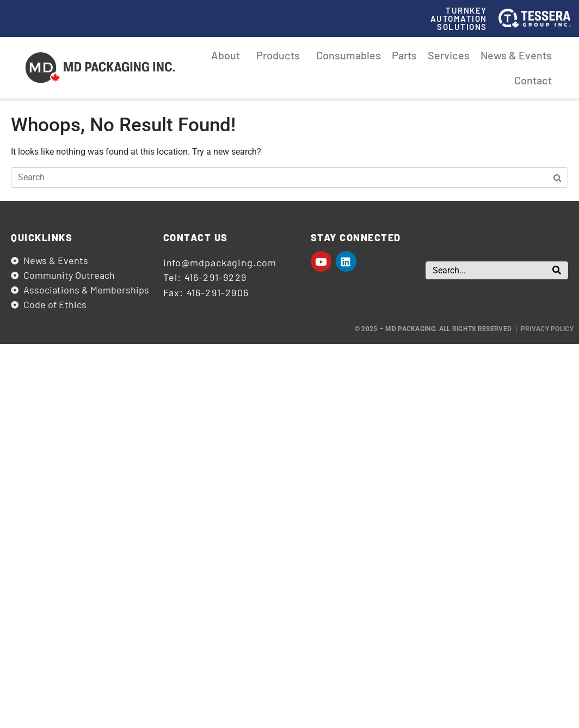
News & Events (516, 55)
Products (281, 55)
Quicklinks (42, 237)
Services (449, 55)
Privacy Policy (547, 329)
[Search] (557, 270)
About (228, 55)
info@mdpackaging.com (220, 262)
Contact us (196, 237)
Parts (404, 55)
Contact (533, 80)
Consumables (349, 55)
